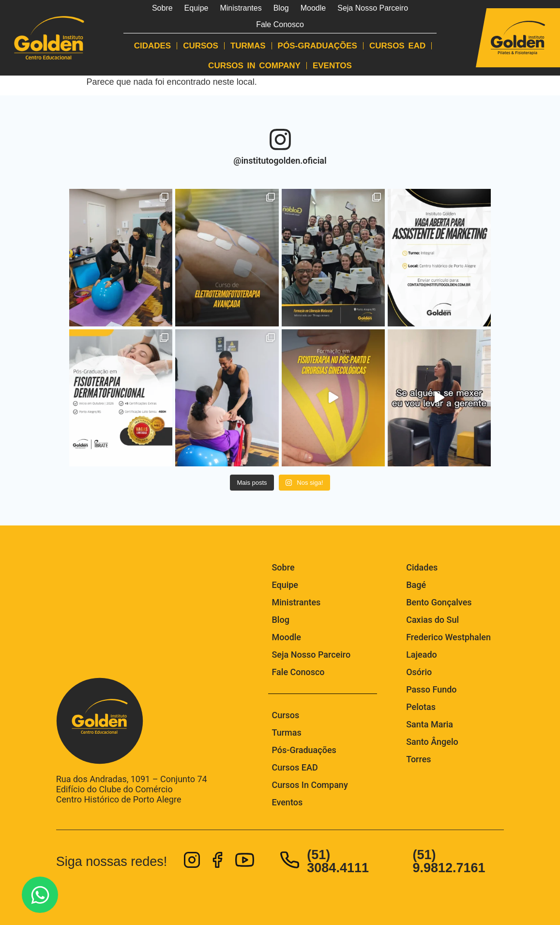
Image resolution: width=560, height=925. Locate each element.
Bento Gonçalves (439, 602)
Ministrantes (241, 8)
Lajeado (422, 655)
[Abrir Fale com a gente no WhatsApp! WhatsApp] (40, 895)
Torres (418, 759)
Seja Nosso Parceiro (373, 8)
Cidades (153, 46)
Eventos (332, 66)
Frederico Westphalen (448, 637)
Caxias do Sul (432, 620)
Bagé (416, 585)
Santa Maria (430, 724)
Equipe (197, 8)
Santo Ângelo (432, 742)
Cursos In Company (254, 66)
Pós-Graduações (318, 46)
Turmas (248, 46)
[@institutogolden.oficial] (280, 139)
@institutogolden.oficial (280, 161)
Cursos (201, 46)
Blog (281, 8)
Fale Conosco (280, 24)
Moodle (313, 8)
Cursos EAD (397, 46)
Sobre (162, 8)
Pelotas (421, 707)
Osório (419, 672)
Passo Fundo (431, 689)
